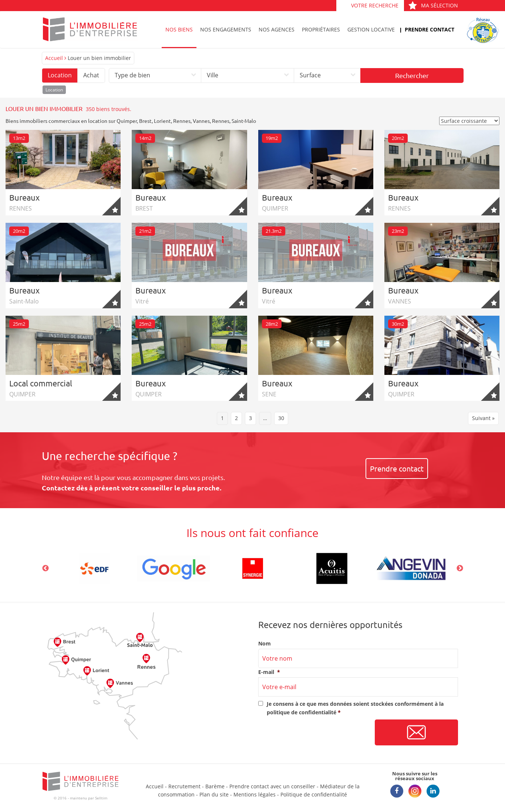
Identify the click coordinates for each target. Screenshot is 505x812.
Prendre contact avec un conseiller (272, 786)
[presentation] (314, 733)
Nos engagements (226, 29)
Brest (145, 121)
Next (460, 568)
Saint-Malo (244, 121)
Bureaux (24, 197)
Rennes (182, 121)
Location (60, 75)
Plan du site (214, 794)
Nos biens (179, 29)
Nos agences (277, 29)
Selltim (101, 798)
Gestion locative (371, 29)
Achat (91, 75)
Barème (215, 786)
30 (281, 418)
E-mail (269, 672)
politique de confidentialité (302, 712)
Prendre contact (430, 29)
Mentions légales (255, 794)
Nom (265, 644)
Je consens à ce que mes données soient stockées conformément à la (355, 708)
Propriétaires (321, 29)
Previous (46, 568)
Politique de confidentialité (314, 794)
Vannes (201, 121)
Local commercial (41, 383)
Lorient (162, 121)
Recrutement (184, 786)
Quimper (127, 121)
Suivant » (483, 418)
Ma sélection (433, 5)
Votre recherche (375, 5)
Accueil (54, 58)
